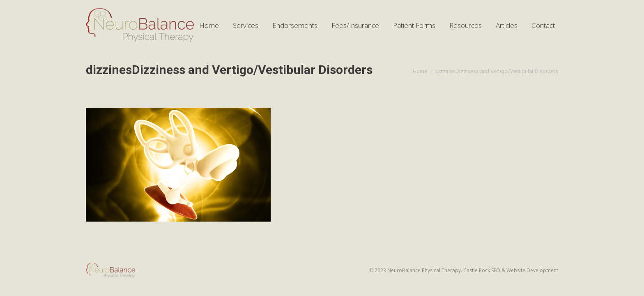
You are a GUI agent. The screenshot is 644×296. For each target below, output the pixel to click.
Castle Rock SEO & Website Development (511, 270)
